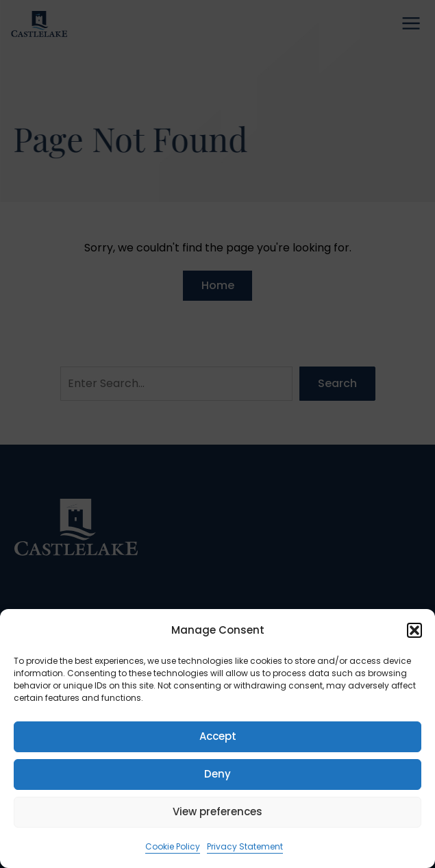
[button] (414, 630)
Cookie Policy (173, 846)
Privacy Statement (245, 846)
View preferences (217, 811)
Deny (217, 774)
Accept (218, 736)
